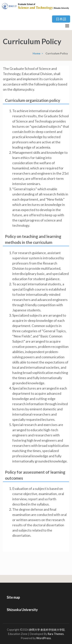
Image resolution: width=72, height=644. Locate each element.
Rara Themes (56, 634)
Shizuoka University (22, 610)
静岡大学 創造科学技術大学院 (47, 630)
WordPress (44, 638)
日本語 (61, 19)
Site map (13, 597)
